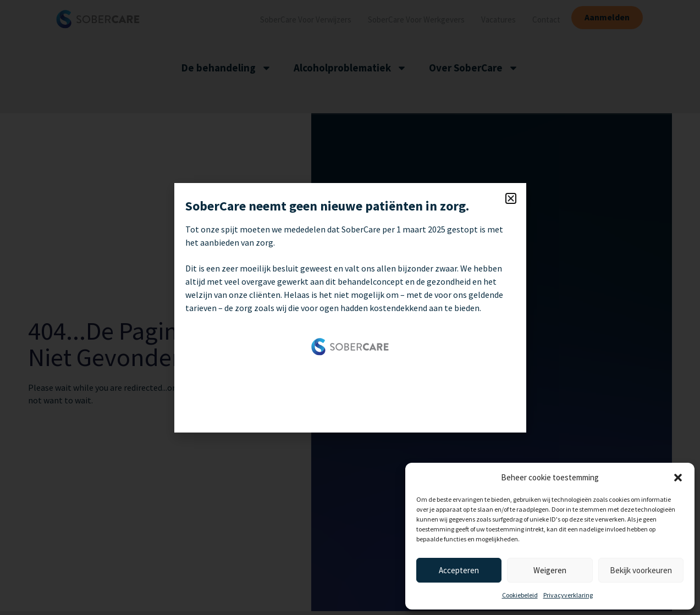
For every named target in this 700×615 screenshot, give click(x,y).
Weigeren (550, 570)
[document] (350, 307)
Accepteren (459, 570)
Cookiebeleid (520, 595)
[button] (678, 478)
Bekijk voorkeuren (641, 570)
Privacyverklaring (568, 595)
